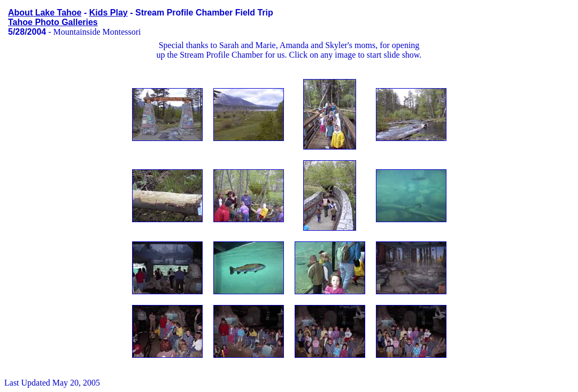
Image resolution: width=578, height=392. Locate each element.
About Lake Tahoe (45, 13)
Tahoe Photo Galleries (53, 22)
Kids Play (109, 13)
